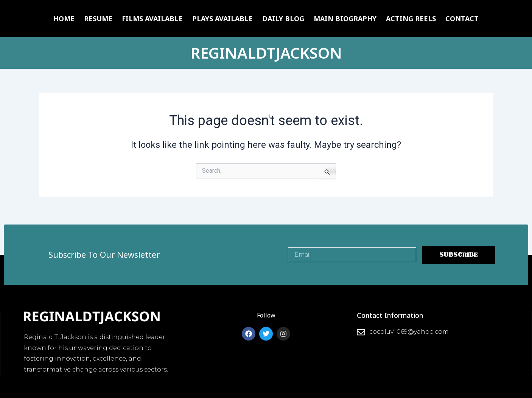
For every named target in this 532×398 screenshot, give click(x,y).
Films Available (152, 19)
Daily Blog (283, 19)
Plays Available (222, 19)
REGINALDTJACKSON (266, 53)
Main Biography (345, 19)
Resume (98, 19)
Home (64, 19)
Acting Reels (411, 19)
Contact (462, 19)
